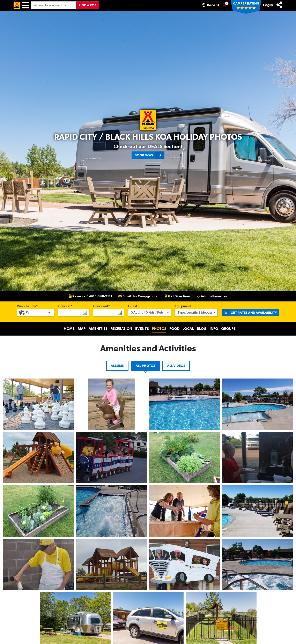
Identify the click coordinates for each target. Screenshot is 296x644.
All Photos (145, 366)
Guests (133, 306)
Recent (211, 5)
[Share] (279, 5)
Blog (202, 329)
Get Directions (178, 296)
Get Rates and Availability (249, 313)
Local (188, 329)
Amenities (98, 329)
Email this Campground (138, 296)
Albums (117, 366)
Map (82, 329)
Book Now (150, 155)
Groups (228, 329)
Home (69, 329)
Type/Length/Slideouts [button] (195, 313)
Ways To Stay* (27, 306)
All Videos (176, 366)
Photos (159, 329)
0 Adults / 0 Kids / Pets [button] (147, 313)
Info (214, 329)
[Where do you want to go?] (54, 5)
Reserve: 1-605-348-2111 (90, 296)
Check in (64, 306)
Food (174, 329)
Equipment (183, 306)
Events (142, 329)
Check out (101, 306)
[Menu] (26, 5)
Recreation (121, 329)
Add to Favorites (212, 296)
